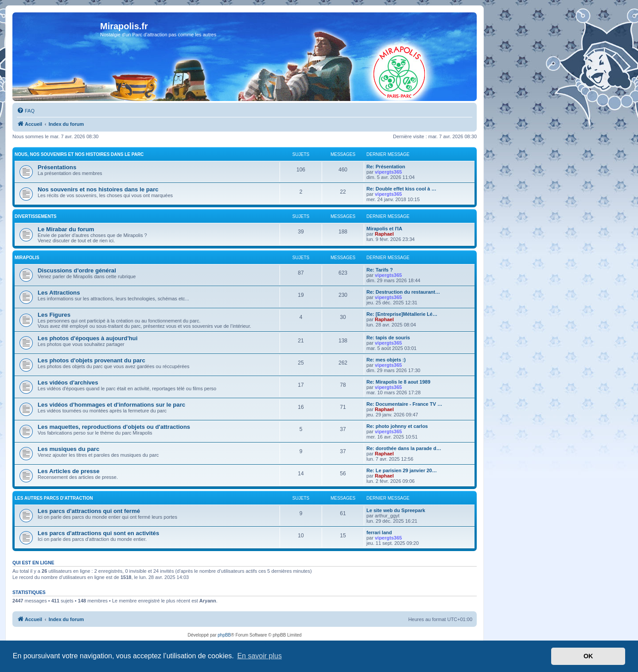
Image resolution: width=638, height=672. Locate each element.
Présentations (57, 167)
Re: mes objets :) (386, 360)
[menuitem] (26, 111)
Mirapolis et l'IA (384, 229)
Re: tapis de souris (388, 338)
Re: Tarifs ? (380, 270)
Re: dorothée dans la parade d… (404, 448)
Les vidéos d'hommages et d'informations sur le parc (111, 405)
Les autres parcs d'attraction (54, 498)
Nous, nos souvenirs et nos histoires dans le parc (79, 154)
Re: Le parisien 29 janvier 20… (402, 470)
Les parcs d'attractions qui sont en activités (98, 533)
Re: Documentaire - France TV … (404, 404)
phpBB (224, 635)
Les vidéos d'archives (68, 383)
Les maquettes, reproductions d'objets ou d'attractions (114, 427)
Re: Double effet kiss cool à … (401, 189)
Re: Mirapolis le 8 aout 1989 (398, 382)
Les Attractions (59, 293)
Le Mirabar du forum (66, 229)
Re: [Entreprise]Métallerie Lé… (402, 314)
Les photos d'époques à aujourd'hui (88, 338)
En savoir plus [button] (259, 656)
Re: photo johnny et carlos (397, 426)
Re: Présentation (386, 167)
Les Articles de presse (69, 471)
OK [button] (588, 656)
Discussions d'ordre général (77, 270)
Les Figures (54, 315)
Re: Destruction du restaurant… (403, 292)
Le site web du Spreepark (396, 510)
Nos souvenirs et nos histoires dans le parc (98, 189)
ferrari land (379, 532)
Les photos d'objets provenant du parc (91, 360)
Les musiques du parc (68, 449)
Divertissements (35, 216)
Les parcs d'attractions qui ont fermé (89, 511)
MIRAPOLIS (27, 258)
